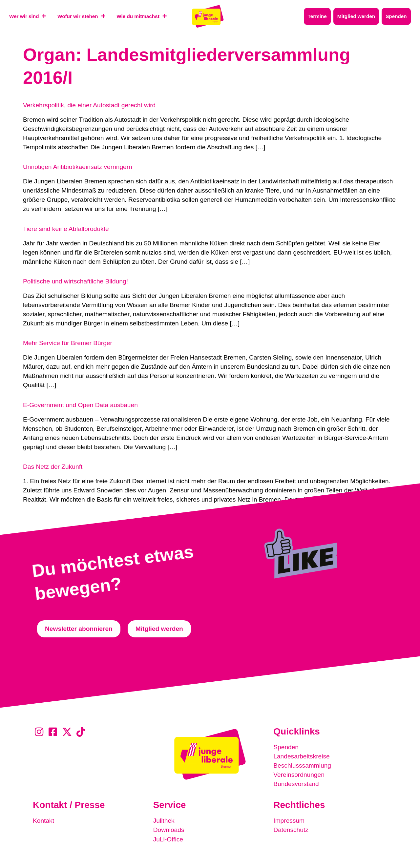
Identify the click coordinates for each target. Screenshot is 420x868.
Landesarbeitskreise (302, 756)
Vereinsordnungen (299, 775)
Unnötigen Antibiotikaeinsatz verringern (78, 167)
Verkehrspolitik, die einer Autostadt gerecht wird (89, 105)
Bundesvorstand (296, 784)
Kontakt (43, 821)
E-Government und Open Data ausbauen (80, 405)
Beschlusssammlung (302, 765)
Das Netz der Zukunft (53, 467)
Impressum (289, 821)
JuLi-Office (168, 839)
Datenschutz (291, 830)
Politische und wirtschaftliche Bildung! (75, 281)
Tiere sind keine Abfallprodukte (66, 229)
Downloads (169, 830)
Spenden (286, 747)
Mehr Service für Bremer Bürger (68, 343)
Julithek (164, 821)
